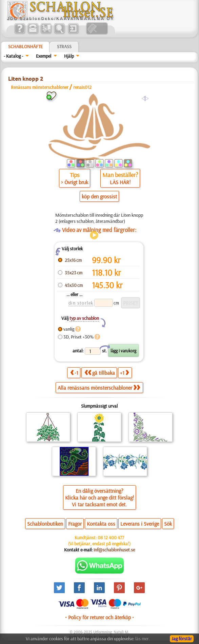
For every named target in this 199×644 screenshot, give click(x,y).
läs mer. (143, 639)
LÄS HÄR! (120, 182)
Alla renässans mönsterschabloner (99, 388)
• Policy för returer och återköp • (99, 617)
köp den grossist (99, 196)
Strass (64, 46)
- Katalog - (13, 56)
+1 (124, 373)
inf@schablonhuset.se (114, 550)
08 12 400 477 (111, 538)
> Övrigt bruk (75, 182)
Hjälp (69, 56)
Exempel (44, 56)
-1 (74, 373)
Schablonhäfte (25, 46)
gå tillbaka (100, 373)
